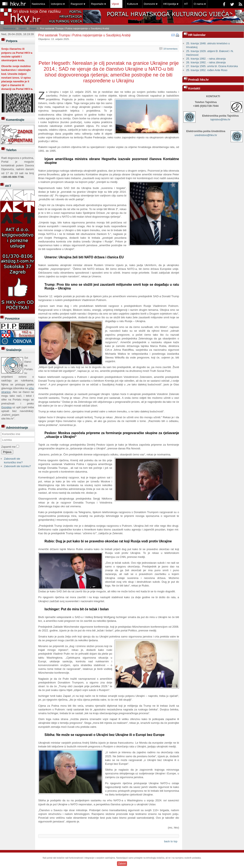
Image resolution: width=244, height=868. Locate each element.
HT (186, 4)
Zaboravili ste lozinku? (17, 466)
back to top (171, 841)
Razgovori (77, 4)
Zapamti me (8, 447)
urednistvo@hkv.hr (206, 135)
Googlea (6, 407)
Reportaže (97, 4)
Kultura (131, 4)
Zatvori (122, 864)
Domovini (149, 4)
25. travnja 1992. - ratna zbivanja (206, 59)
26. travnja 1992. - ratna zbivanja (206, 62)
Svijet (33, 28)
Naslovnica (38, 4)
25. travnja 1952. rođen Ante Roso (207, 70)
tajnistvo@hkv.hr (220, 119)
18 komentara (170, 49)
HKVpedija (170, 4)
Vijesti (115, 4)
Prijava (7, 452)
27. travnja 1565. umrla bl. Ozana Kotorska (212, 66)
